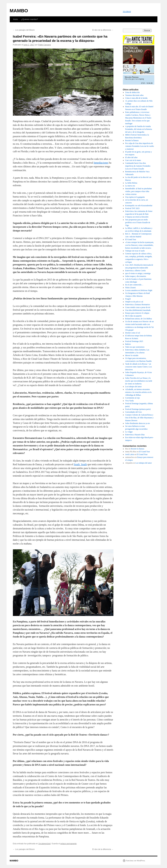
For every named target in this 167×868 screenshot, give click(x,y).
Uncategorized (44, 844)
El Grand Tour (131, 239)
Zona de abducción (132, 92)
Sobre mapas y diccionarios (136, 276)
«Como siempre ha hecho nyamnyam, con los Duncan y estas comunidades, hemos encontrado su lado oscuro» (140, 245)
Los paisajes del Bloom (24, 30)
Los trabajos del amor (133, 387)
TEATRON (127, 12)
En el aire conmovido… (134, 285)
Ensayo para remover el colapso (137, 313)
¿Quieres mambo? (30, 19)
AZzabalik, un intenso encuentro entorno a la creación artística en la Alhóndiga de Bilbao (138, 392)
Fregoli (128, 299)
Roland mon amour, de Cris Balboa (139, 319)
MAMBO (19, 11)
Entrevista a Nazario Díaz (135, 435)
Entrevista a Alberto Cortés (135, 271)
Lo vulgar (129, 432)
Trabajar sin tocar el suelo (135, 251)
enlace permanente (68, 844)
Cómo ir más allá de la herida (136, 98)
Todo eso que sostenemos (135, 347)
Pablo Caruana (44, 45)
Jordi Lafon (130, 454)
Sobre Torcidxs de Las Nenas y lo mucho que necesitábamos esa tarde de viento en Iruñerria (139, 381)
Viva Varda (129, 401)
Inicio (16, 19)
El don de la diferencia (103, 30)
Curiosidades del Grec (134, 412)
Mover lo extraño (132, 355)
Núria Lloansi (130, 288)
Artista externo (131, 194)
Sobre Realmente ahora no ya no (137, 423)
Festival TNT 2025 (132, 208)
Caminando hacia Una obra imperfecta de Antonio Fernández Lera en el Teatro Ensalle (138, 166)
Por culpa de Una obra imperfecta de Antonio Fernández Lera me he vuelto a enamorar (140, 146)
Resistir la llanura (132, 140)
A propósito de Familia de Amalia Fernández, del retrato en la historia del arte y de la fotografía (139, 129)
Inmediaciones (101, 163)
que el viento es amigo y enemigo (138, 273)
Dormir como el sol (133, 333)
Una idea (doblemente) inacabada (138, 310)
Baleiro (128, 344)
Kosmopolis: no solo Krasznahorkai (139, 206)
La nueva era (130, 186)
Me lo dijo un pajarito (133, 316)
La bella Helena (131, 183)
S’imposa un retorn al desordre (137, 217)
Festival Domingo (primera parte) (138, 409)
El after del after (131, 157)
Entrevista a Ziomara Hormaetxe (138, 305)
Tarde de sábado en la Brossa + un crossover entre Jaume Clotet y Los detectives (138, 367)
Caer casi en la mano (133, 160)
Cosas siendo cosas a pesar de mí (138, 307)
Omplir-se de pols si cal (134, 302)
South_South (80, 464)
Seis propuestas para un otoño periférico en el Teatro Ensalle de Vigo (138, 222)
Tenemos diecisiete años (134, 95)
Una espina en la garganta (135, 197)
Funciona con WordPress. (136, 861)
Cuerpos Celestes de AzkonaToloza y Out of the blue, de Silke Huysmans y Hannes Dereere (139, 418)
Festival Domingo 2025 (134, 341)
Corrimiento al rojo (133, 398)
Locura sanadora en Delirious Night (139, 290)
